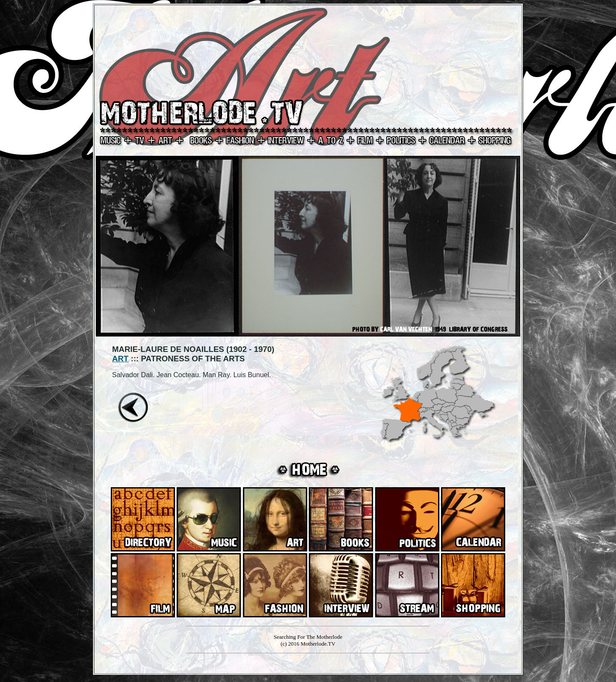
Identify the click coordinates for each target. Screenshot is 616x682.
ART (120, 359)
